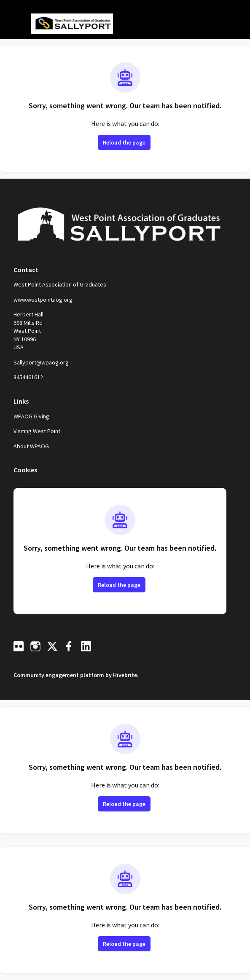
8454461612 (28, 377)
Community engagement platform (59, 675)
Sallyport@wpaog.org (41, 362)
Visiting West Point (37, 431)
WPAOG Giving (31, 416)
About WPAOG (31, 446)
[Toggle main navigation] (13, 24)
